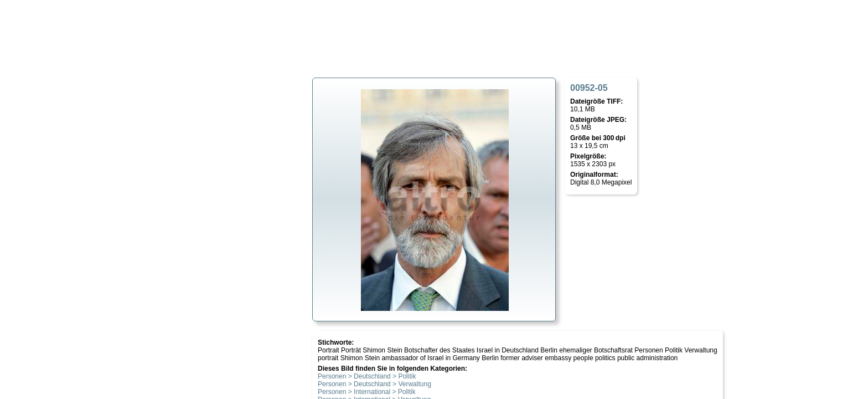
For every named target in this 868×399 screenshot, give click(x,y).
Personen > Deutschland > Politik (367, 376)
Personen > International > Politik (367, 392)
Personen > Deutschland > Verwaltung (374, 384)
